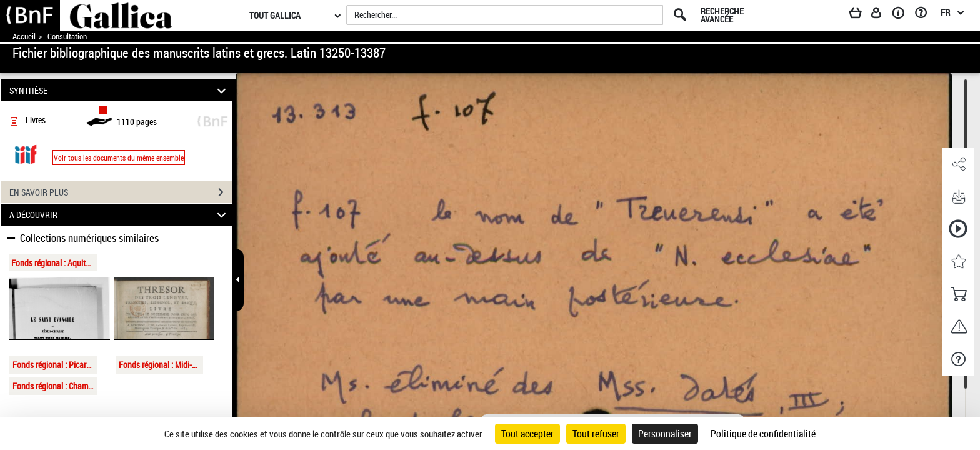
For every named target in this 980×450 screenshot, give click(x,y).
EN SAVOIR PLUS (121, 192)
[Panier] (861, 15)
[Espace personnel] (882, 15)
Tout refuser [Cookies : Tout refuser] (596, 434)
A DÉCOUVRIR (120, 215)
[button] (958, 164)
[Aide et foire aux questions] (925, 15)
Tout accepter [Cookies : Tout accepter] (527, 434)
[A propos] (902, 15)
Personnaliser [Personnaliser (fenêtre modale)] (665, 434)
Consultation (67, 37)
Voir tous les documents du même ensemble (119, 157)
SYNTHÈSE (120, 90)
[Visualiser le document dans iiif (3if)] (26, 153)
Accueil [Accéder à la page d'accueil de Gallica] (24, 37)
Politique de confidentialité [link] (763, 434)
